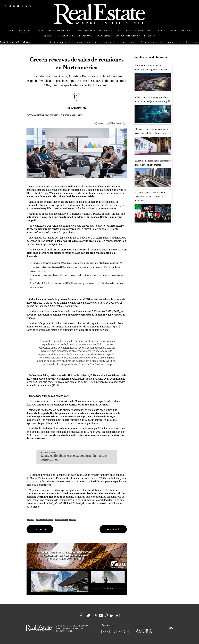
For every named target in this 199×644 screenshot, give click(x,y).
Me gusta (101, 123)
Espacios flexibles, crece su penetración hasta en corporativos (75, 458)
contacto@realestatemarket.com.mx (69, 629)
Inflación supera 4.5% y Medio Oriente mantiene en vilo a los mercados (150, 197)
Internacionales (61, 520)
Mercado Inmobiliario (45, 520)
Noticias (31, 520)
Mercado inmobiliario (48, 115)
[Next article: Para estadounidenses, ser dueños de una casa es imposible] (113, 529)
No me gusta (118, 123)
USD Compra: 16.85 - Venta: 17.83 (70, 42)
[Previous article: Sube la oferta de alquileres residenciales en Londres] (40, 529)
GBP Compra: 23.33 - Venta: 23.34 (161, 42)
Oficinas (73, 520)
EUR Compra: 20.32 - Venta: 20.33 (115, 42)
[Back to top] (171, 628)
